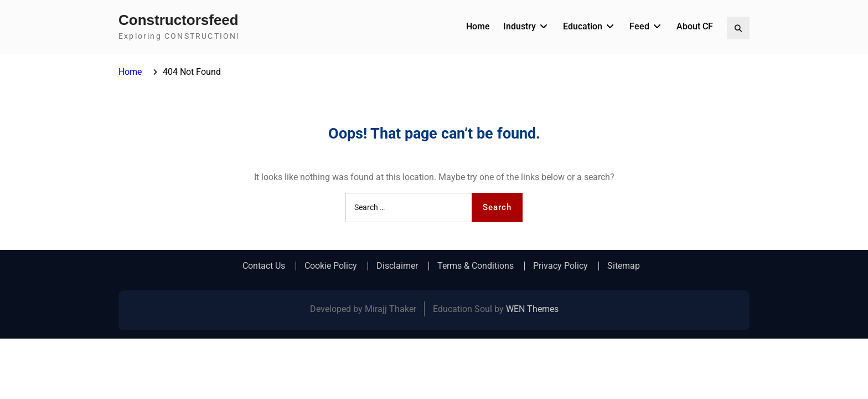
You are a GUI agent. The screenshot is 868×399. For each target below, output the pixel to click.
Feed (639, 26)
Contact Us (264, 266)
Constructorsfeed (179, 20)
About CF (695, 26)
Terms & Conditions (476, 266)
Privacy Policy (560, 266)
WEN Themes (532, 309)
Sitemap (624, 266)
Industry (520, 26)
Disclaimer (397, 266)
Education (583, 26)
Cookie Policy (331, 266)
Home (478, 26)
